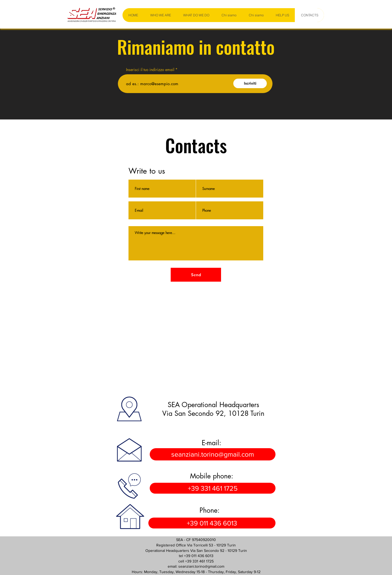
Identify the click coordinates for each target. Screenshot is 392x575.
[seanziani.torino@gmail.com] (213, 454)
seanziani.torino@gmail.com (201, 566)
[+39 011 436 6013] (212, 523)
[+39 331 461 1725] (213, 488)
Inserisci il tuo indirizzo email (150, 70)
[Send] (196, 275)
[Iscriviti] (250, 83)
